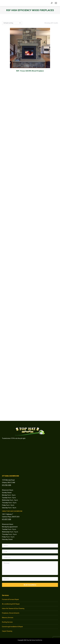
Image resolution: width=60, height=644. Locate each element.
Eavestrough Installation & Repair (12, 627)
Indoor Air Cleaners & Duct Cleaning (13, 608)
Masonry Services (8, 618)
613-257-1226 (7, 519)
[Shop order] (12, 23)
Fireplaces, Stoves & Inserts (11, 613)
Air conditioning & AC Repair (11, 604)
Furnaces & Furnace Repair (10, 599)
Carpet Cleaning (7, 631)
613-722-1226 (7, 485)
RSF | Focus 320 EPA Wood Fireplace (30, 71)
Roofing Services (7, 622)
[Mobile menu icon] (56, 3)
